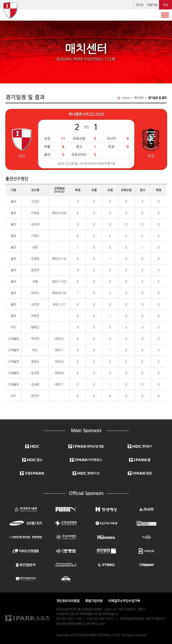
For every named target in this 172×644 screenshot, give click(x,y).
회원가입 (152, 5)
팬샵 (166, 5)
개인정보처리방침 (68, 601)
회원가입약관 (94, 601)
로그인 (140, 5)
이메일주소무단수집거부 (124, 601)
